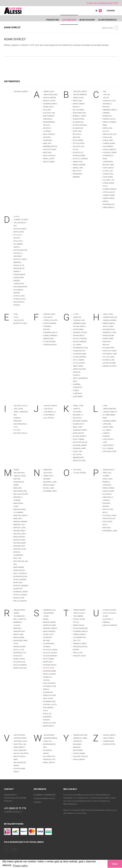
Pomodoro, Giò (109, 519)
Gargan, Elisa (79, 320)
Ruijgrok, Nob (19, 662)
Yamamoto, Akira (80, 738)
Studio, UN (47, 714)
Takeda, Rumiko (79, 610)
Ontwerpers (69, 20)
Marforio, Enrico (21, 516)
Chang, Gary (108, 140)
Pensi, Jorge (108, 479)
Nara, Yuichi (49, 476)
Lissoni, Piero (108, 427)
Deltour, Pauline (20, 250)
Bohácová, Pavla (80, 125)
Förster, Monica (50, 345)
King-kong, (77, 418)
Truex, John (78, 653)
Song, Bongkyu (49, 683)
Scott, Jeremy (49, 659)
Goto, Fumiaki (78, 360)
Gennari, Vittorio (80, 333)
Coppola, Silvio (109, 192)
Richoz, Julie (19, 650)
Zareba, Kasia (108, 741)
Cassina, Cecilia (109, 119)
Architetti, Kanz (50, 150)
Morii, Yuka (18, 583)
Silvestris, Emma (50, 671)
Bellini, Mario (79, 110)
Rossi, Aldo (18, 656)
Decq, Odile (18, 241)
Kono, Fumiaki (79, 439)
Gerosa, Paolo (79, 336)
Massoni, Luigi (19, 525)
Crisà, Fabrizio (108, 207)
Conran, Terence (110, 189)
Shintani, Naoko (50, 665)
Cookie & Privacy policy (44, 799)
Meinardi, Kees (19, 546)
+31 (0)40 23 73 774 (15, 808)
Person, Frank (108, 488)
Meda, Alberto (19, 537)
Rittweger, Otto (20, 653)
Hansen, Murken (110, 320)
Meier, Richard (19, 540)
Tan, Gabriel (78, 616)
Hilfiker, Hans (108, 348)
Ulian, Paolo (108, 619)
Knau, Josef (78, 427)
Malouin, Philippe (21, 494)
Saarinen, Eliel (50, 610)
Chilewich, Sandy (110, 153)
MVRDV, (17, 470)
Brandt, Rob (78, 162)
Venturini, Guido (21, 741)
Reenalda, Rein (19, 647)
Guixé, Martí (78, 397)
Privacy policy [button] (20, 866)
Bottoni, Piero (79, 143)
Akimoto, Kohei (49, 101)
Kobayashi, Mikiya (80, 430)
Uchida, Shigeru (110, 610)
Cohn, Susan (108, 177)
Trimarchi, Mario (80, 644)
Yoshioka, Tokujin (80, 756)
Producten (53, 20)
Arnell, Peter (49, 159)
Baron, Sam (77, 101)
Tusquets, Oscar (79, 656)
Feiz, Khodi (48, 317)
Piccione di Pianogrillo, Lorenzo (108, 497)
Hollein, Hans (108, 357)
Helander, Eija (109, 329)
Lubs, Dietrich (108, 445)
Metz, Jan (17, 558)
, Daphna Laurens (21, 92)
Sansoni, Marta (49, 622)
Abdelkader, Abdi (51, 95)
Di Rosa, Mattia (19, 275)
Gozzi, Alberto (79, 363)
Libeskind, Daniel (110, 421)
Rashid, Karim (19, 638)
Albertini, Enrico (50, 104)
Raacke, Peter (19, 610)
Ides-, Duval (19, 409)
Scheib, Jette (48, 634)
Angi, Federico (49, 134)
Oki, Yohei (77, 470)
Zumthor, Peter (109, 744)
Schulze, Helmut (50, 653)
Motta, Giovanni (20, 595)
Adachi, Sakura (50, 98)
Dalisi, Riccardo (20, 229)
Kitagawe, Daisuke (80, 421)
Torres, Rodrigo (79, 634)
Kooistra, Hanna (80, 445)
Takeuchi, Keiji (79, 613)
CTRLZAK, (106, 95)
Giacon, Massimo (80, 342)
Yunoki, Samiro (79, 759)
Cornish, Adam (109, 195)
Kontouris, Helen (80, 442)
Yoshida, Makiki (79, 753)
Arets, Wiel (47, 153)
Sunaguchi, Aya (49, 723)
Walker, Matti (49, 735)
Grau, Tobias (78, 366)
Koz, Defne (77, 455)
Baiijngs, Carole (80, 92)
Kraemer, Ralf (79, 458)
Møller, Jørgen (20, 601)
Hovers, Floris (108, 360)
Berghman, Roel (80, 113)
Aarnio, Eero (49, 92)
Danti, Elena (19, 232)
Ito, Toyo (17, 430)
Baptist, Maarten (80, 95)
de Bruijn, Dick (19, 299)
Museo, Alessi (19, 598)
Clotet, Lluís (108, 171)
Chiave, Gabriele (109, 150)
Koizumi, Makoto (80, 436)
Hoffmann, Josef (110, 354)
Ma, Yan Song (19, 473)
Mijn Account (87, 20)
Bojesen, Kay (78, 128)
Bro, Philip (77, 171)
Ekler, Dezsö (19, 320)
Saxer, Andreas (49, 631)
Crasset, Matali (109, 198)
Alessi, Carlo (48, 107)
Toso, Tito (77, 641)
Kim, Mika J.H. (78, 415)
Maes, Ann (18, 488)
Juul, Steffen (49, 418)
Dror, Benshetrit (20, 287)
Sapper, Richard (50, 625)
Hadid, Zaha (108, 314)
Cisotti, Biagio (108, 168)
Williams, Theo (49, 756)
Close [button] (115, 864)
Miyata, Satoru (19, 570)
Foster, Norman (50, 323)
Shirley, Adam (49, 668)
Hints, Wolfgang (110, 351)
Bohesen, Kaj (78, 122)
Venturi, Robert (20, 738)
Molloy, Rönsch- (20, 573)
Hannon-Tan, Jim (110, 317)
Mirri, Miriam (19, 567)
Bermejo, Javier (79, 116)
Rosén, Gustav (19, 659)
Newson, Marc (49, 485)
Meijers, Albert (20, 543)
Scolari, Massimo (50, 656)
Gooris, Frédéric (80, 357)
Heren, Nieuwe (108, 336)
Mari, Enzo (18, 519)
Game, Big (77, 317)
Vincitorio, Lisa (20, 744)
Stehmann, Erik (49, 702)
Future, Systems (49, 342)
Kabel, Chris (78, 406)
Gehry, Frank (78, 329)
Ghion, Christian (80, 339)
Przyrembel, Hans (110, 531)
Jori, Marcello (50, 412)
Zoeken (111, 11)
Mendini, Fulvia (20, 549)
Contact (9, 789)
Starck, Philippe (50, 695)
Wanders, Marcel (51, 738)
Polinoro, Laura (109, 516)
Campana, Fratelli (110, 110)
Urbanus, (106, 622)
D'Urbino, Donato (21, 220)
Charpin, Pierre (109, 143)
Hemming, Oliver (109, 333)
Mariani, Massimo (20, 522)
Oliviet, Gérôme (80, 473)
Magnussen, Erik (20, 491)
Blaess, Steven (79, 119)
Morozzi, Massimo (21, 586)
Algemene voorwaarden (45, 795)
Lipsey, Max (107, 424)
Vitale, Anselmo (20, 750)
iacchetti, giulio (20, 433)
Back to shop (110, 28)
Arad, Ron (47, 143)
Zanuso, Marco (109, 735)
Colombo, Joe (108, 180)
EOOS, (16, 317)
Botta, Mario (78, 140)
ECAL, (16, 314)
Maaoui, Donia (20, 476)
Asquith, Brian (49, 162)
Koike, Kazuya (78, 433)
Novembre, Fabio (50, 491)
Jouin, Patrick (49, 415)
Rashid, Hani (18, 634)
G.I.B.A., (76, 314)
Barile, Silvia (78, 98)
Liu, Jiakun (107, 430)
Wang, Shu (48, 741)
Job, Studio (48, 409)
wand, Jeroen (49, 763)
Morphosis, (18, 589)
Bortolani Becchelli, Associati (77, 134)
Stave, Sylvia (48, 699)
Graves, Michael (80, 369)
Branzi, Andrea (79, 165)
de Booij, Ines (19, 296)
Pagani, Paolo (109, 470)
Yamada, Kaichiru (80, 735)
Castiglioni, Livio (110, 134)
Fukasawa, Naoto (50, 333)
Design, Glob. (19, 265)
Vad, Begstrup (19, 735)
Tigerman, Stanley (80, 631)
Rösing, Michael (20, 668)
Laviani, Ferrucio (110, 412)
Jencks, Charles (50, 406)
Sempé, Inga (48, 662)
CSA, (105, 92)
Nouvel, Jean (49, 488)
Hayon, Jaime (108, 326)
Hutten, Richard (109, 363)
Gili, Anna (77, 345)
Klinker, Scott (79, 424)
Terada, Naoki (78, 625)
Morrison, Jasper (20, 592)
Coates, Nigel (108, 174)
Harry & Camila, (109, 323)
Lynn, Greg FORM (109, 451)
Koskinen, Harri (79, 448)
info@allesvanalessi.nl (13, 812)
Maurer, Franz (19, 531)
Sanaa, (46, 619)
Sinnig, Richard (49, 674)
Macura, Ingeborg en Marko (19, 482)
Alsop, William (49, 113)
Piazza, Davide (108, 491)
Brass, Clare (78, 168)
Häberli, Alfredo (110, 366)
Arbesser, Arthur (50, 146)
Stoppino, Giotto (50, 705)
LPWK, (105, 406)
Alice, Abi (47, 110)
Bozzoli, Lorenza (80, 159)
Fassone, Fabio (50, 314)
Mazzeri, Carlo (20, 534)
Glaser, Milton (79, 351)
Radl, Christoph (20, 619)
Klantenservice (107, 20)
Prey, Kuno (107, 528)
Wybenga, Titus (49, 759)
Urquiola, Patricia (110, 625)
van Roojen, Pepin (21, 753)
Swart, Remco (49, 726)
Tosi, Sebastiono (79, 638)
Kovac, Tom (77, 451)
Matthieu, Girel (20, 528)
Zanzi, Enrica (109, 738)
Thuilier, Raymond (80, 628)
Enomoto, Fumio (20, 323)
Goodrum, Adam (79, 354)
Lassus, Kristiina (109, 409)
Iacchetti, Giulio (21, 406)
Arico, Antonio (49, 156)
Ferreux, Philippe (50, 320)
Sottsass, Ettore (50, 686)
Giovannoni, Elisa (80, 348)
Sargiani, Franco (50, 628)
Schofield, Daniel (50, 650)
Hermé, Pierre (108, 339)
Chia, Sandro (108, 146)
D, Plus (17, 217)
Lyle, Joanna (108, 448)
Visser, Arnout (19, 747)
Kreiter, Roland (79, 461)
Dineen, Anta (19, 278)
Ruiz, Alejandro (20, 665)
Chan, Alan (107, 137)
